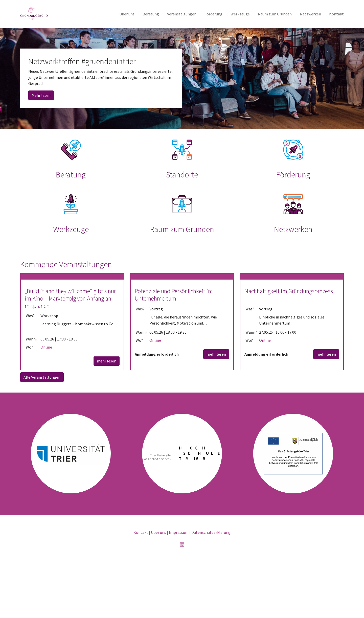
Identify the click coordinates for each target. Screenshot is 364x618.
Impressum (179, 590)
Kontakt (141, 590)
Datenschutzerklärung (211, 590)
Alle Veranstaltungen (42, 435)
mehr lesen (107, 419)
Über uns (158, 590)
